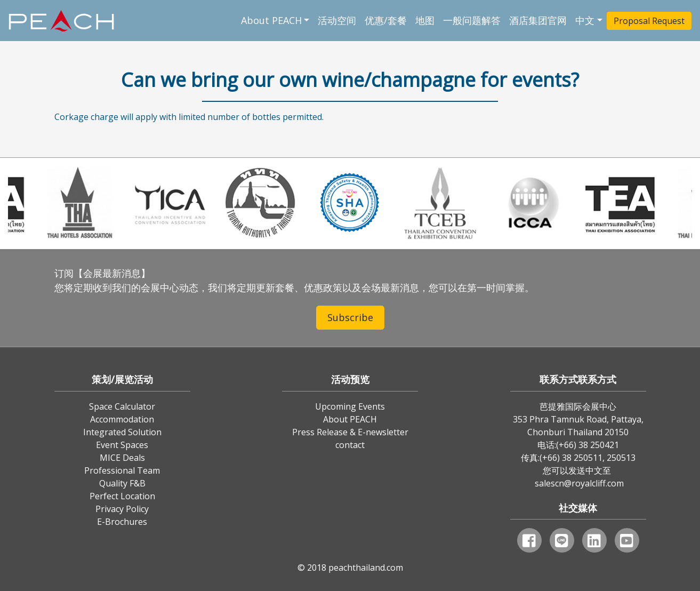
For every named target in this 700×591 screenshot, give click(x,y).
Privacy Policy (122, 509)
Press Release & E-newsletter (350, 432)
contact (350, 445)
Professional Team (122, 470)
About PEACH (271, 20)
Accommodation (122, 419)
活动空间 (337, 20)
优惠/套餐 (386, 20)
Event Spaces (122, 445)
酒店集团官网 (538, 20)
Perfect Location (122, 496)
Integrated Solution (122, 432)
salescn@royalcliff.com (579, 483)
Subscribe (350, 317)
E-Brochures (122, 522)
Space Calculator (122, 406)
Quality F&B (122, 483)
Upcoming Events (350, 406)
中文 (585, 20)
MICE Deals (122, 458)
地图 (425, 20)
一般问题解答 (472, 20)
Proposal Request (649, 21)
